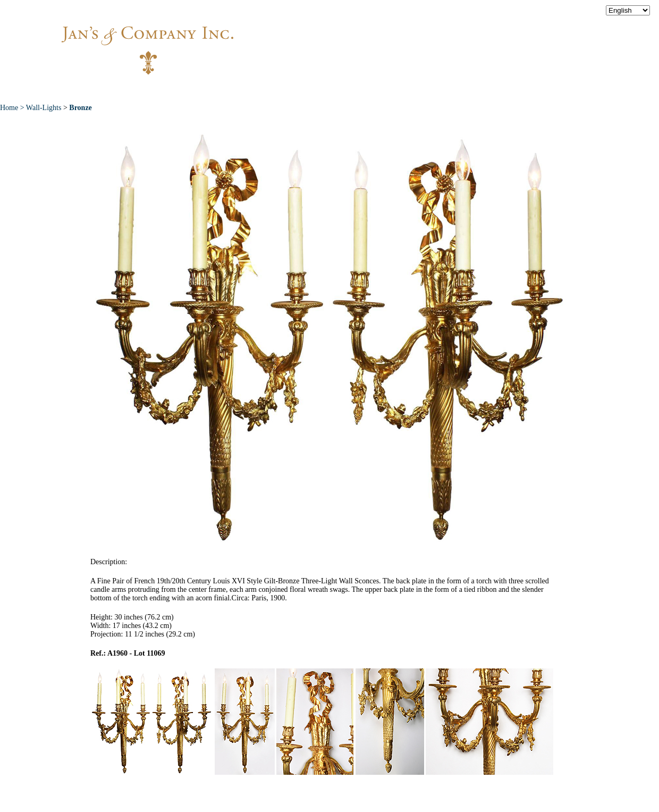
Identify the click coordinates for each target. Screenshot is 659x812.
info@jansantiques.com (473, 40)
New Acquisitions (250, 90)
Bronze (81, 108)
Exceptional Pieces (350, 90)
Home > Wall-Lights (31, 108)
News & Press (441, 90)
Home (128, 90)
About (176, 90)
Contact (510, 90)
